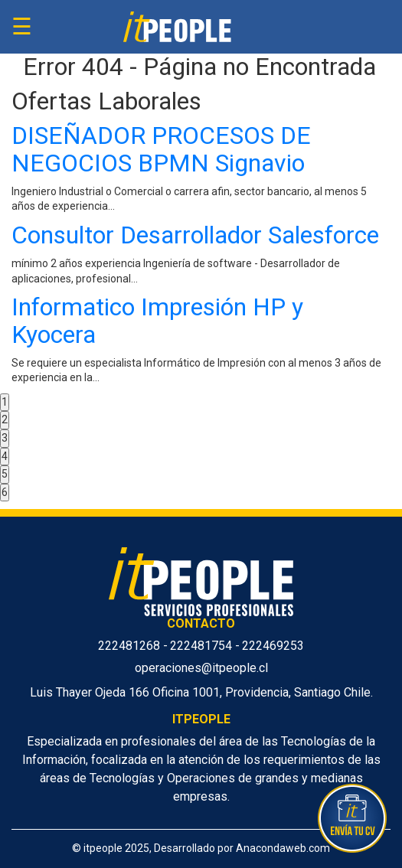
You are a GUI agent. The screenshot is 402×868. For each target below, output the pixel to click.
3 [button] (5, 438)
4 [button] (5, 456)
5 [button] (5, 474)
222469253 (273, 646)
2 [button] (5, 419)
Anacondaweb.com (283, 848)
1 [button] (5, 402)
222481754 (203, 646)
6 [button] (5, 492)
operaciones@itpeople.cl (201, 668)
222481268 (131, 646)
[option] (201, 258)
